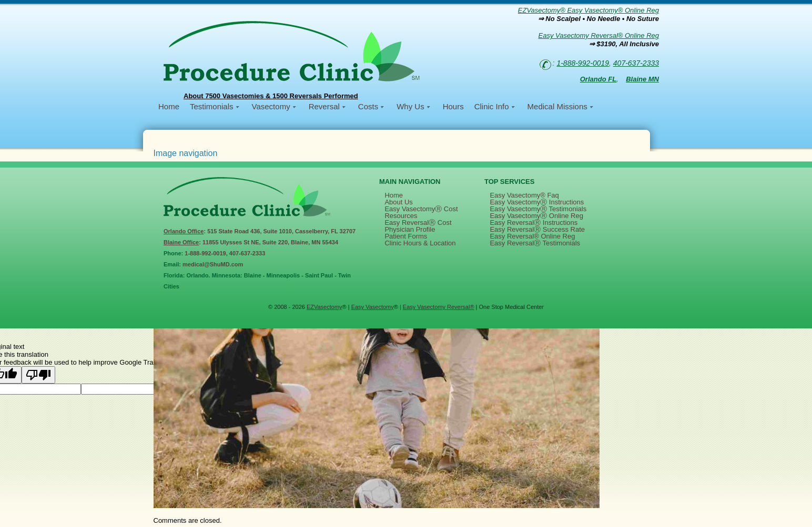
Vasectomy (271, 106)
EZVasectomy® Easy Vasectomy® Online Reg (588, 10)
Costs (368, 106)
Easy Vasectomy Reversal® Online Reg (599, 35)
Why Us (410, 106)
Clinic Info (492, 106)
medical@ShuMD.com (213, 264)
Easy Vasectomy (373, 307)
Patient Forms (406, 236)
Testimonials (212, 106)
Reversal (324, 106)
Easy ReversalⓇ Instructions (534, 223)
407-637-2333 (636, 63)
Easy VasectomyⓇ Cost (421, 209)
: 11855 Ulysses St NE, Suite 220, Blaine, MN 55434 (251, 242)
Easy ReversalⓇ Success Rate (537, 229)
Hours (453, 106)
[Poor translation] (38, 375)
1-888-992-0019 (583, 63)
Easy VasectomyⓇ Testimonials (538, 209)
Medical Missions (557, 106)
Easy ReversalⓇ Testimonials (535, 243)
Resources (401, 216)
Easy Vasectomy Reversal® (439, 307)
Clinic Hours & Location (420, 243)
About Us (398, 202)
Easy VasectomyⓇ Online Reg (536, 216)
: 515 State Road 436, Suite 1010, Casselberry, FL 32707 (260, 231)
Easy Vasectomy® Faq (524, 195)
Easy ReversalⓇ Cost (418, 223)
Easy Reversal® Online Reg (532, 236)
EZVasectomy (324, 307)
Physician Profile (410, 229)
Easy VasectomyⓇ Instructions (537, 202)
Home (169, 106)
